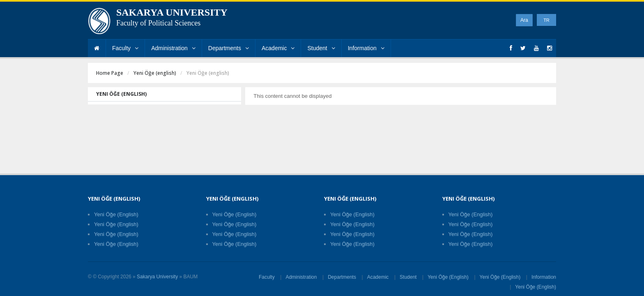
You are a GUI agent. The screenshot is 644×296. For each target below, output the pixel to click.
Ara (524, 20)
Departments (229, 48)
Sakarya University (157, 277)
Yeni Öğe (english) (155, 73)
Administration (173, 48)
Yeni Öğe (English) (116, 214)
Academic (278, 48)
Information (366, 48)
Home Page (110, 73)
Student (321, 48)
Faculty (125, 48)
